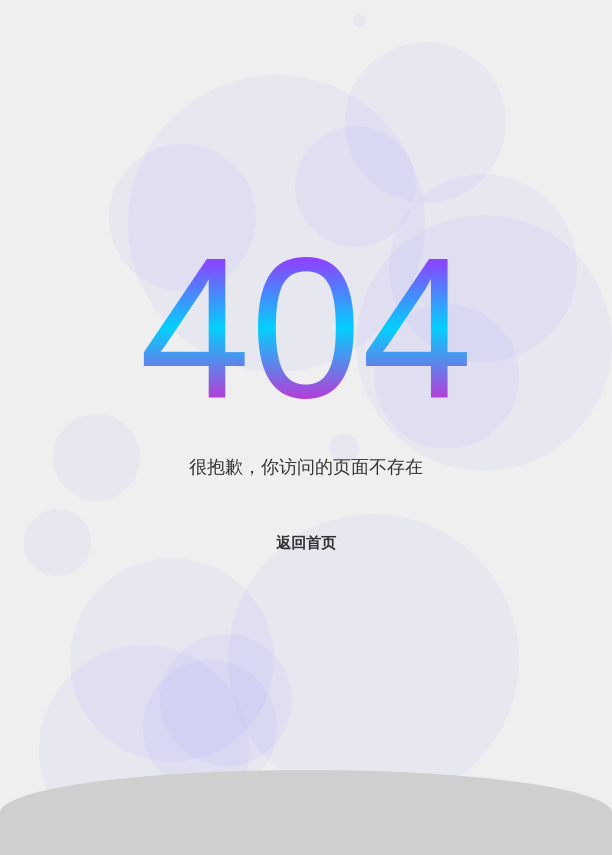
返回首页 (306, 542)
